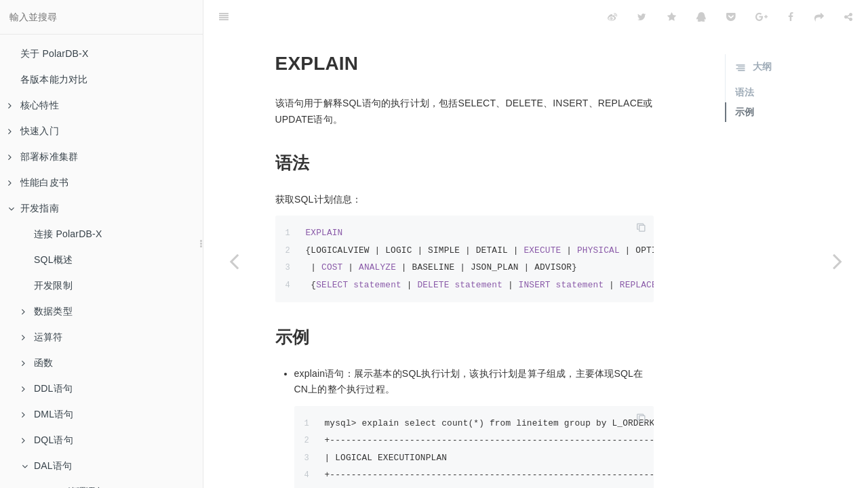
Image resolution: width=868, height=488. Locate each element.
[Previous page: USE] (234, 261)
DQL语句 (47, 440)
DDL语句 (47, 388)
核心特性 (34, 105)
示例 (745, 78)
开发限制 (53, 285)
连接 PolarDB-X (68, 234)
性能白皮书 (38, 182)
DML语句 (48, 414)
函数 (37, 363)
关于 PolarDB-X (54, 54)
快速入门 (34, 131)
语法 (745, 58)
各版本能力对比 (54, 79)
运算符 (42, 337)
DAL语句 (47, 466)
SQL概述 (53, 260)
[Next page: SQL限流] (837, 261)
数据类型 (47, 311)
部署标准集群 (43, 157)
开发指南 (34, 208)
